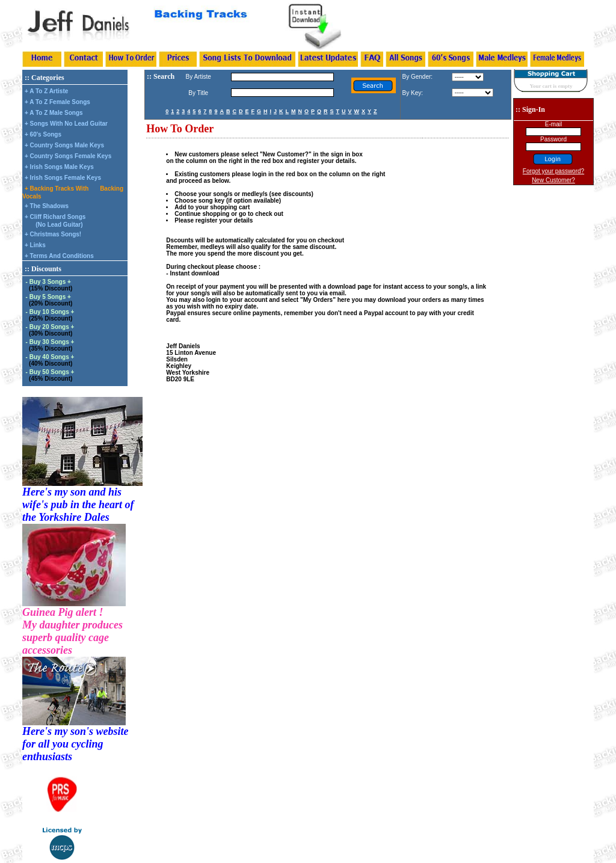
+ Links (35, 245)
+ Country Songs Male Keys (64, 145)
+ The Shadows (47, 206)
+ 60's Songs (43, 134)
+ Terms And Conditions (59, 256)
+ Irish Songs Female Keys (63, 178)
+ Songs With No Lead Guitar (66, 124)
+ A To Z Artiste (46, 91)
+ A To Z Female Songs (57, 102)
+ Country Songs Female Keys (68, 156)
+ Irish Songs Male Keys (59, 167)
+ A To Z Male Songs (54, 113)
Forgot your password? (553, 171)
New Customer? (553, 180)
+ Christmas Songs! (53, 234)
